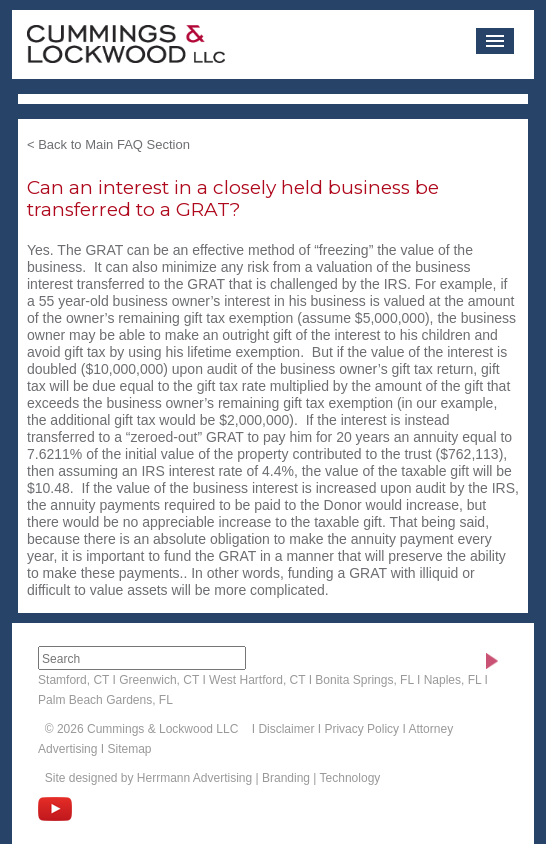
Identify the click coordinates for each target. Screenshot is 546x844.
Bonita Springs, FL (364, 680)
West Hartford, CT (257, 680)
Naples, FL (453, 680)
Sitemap (129, 749)
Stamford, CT (73, 680)
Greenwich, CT (159, 680)
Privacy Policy (361, 729)
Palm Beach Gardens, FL (105, 700)
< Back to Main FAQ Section (108, 144)
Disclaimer (286, 729)
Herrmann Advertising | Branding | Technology (258, 778)
